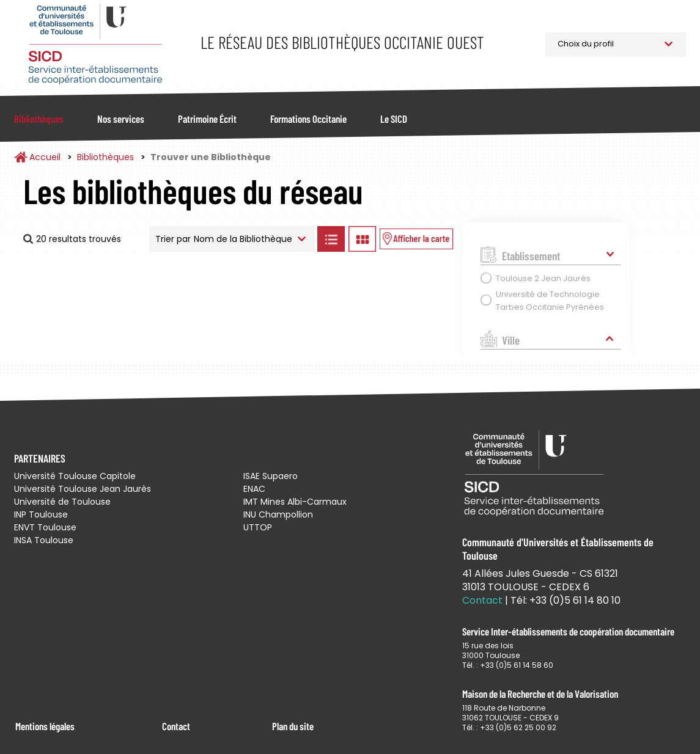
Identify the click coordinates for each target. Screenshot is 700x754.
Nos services (121, 119)
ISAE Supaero (271, 476)
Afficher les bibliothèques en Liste (331, 239)
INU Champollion (278, 514)
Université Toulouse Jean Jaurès (83, 489)
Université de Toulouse (62, 502)
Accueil (45, 157)
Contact (176, 726)
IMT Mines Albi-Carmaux (295, 502)
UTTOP (258, 527)
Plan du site (293, 726)
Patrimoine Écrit (207, 119)
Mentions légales (45, 726)
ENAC (254, 489)
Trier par (173, 239)
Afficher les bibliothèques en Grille (363, 239)
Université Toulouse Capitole (75, 476)
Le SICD (394, 119)
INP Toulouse (41, 514)
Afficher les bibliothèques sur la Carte (416, 239)
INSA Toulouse (44, 540)
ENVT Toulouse (45, 527)
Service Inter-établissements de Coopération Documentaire (95, 44)
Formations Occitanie (308, 119)
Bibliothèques (39, 119)
